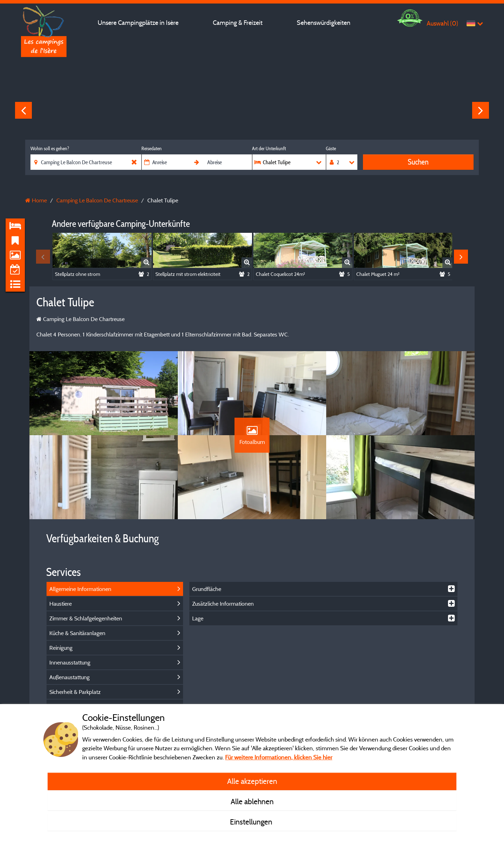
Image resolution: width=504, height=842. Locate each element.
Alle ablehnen (252, 801)
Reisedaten (152, 148)
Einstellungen (252, 822)
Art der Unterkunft (269, 148)
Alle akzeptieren (252, 781)
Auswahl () (442, 23)
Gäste (331, 148)
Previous (23, 110)
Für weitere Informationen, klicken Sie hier (279, 757)
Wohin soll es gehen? (50, 148)
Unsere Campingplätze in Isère (138, 23)
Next (481, 110)
